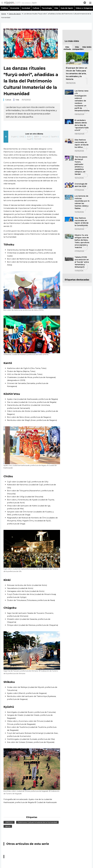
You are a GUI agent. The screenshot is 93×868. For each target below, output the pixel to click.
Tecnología (47, 8)
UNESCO (9, 822)
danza (8, 826)
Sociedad (26, 8)
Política (5, 8)
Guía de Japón (67, 8)
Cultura (36, 8)
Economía (15, 8)
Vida (56, 8)
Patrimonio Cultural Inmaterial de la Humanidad (37, 822)
